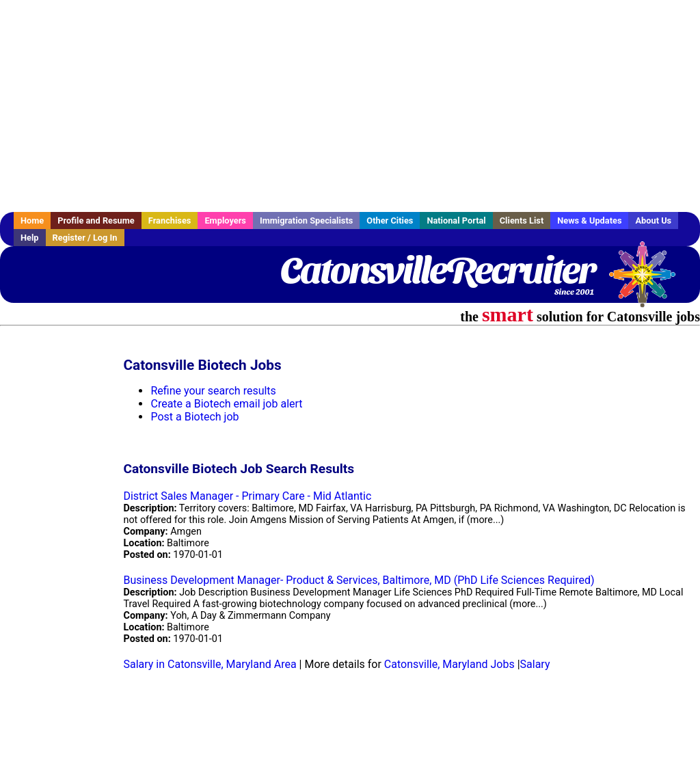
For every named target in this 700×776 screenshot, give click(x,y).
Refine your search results (213, 391)
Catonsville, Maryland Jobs (449, 664)
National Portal (456, 220)
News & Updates (589, 220)
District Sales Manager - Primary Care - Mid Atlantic (247, 496)
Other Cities (390, 220)
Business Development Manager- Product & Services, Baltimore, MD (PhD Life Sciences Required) (359, 580)
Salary (535, 664)
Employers (225, 220)
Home (32, 220)
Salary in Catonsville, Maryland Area (210, 664)
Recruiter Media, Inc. (649, 281)
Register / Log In (85, 238)
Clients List (522, 220)
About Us (653, 220)
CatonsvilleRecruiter (437, 270)
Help (30, 238)
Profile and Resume (96, 220)
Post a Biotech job (194, 417)
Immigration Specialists (306, 220)
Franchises (170, 220)
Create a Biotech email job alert (226, 404)
